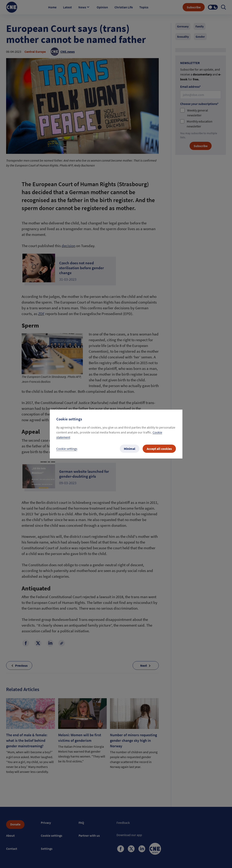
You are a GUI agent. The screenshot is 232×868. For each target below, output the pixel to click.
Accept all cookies (159, 449)
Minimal (130, 449)
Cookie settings (67, 449)
